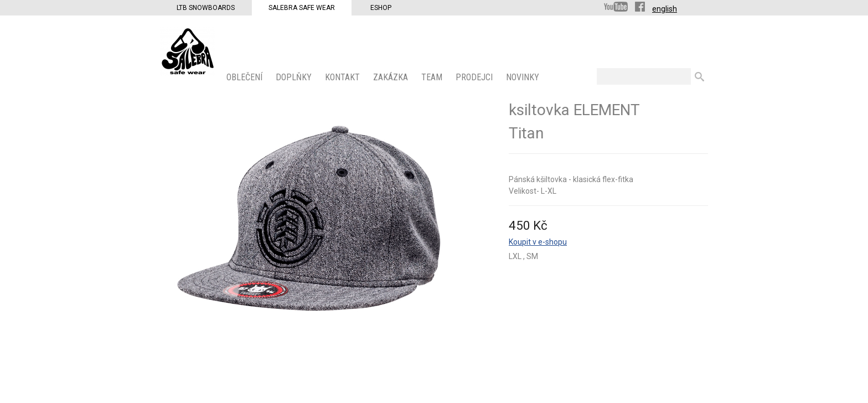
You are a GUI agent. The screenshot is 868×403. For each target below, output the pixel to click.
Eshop (381, 8)
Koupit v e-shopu (538, 242)
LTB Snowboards (206, 8)
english (665, 9)
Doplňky (295, 77)
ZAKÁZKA (392, 77)
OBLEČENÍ (246, 77)
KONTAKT (343, 77)
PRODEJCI (475, 77)
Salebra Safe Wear (302, 8)
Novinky (524, 77)
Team (433, 77)
